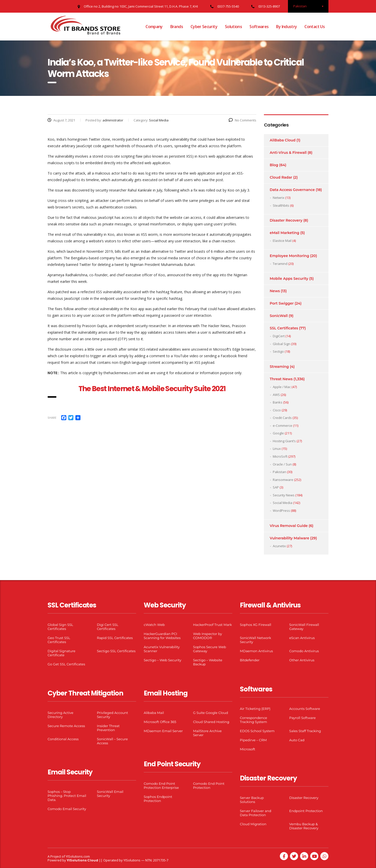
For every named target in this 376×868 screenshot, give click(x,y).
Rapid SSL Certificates (115, 638)
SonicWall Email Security (110, 794)
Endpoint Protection (306, 811)
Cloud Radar (281, 177)
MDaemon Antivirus (256, 651)
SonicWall (279, 316)
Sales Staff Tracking (305, 731)
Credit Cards (282, 418)
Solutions (233, 27)
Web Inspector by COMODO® (207, 636)
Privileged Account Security (112, 715)
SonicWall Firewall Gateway (304, 627)
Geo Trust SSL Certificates (59, 640)
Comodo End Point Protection (209, 786)
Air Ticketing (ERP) (255, 709)
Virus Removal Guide (289, 526)
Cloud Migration (253, 824)
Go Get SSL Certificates (66, 664)
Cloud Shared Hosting (211, 722)
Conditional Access (63, 739)
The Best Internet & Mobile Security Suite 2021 (152, 389)
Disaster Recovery (286, 220)
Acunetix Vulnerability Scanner (162, 649)
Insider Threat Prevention (108, 728)
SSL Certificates (284, 328)
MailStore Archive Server (207, 733)
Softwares (259, 27)
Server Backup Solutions (252, 800)
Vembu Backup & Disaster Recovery (304, 826)
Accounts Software (305, 709)
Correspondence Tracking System (254, 720)
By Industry (286, 27)
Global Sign (281, 344)
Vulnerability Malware (289, 538)
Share (52, 418)
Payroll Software (302, 718)
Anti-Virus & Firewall (288, 153)
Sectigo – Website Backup (208, 662)
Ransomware (283, 480)
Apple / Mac (282, 387)
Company (154, 27)
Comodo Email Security (67, 809)
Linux (277, 449)
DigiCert (279, 336)
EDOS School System (257, 731)
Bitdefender (250, 660)
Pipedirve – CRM (253, 740)
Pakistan (279, 472)
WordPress (281, 511)
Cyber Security (204, 27)
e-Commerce (283, 426)
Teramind (280, 264)
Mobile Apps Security (289, 279)
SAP (276, 487)
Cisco (277, 410)
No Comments (243, 120)
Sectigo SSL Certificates (116, 651)
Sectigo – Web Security (162, 660)
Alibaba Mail (154, 713)
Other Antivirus (302, 660)
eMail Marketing (285, 233)
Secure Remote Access (66, 726)
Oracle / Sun (282, 464)
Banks (278, 402)
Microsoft (248, 749)
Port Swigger (282, 303)
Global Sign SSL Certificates (60, 627)
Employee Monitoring (289, 256)
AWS (276, 395)
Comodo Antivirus (304, 651)
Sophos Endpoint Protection (158, 799)
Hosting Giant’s (284, 441)
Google (278, 433)
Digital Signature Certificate (61, 653)
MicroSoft (280, 456)
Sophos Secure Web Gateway (210, 649)
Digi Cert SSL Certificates (108, 627)
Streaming (279, 367)
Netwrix (279, 198)
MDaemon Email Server (163, 731)
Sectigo (278, 351)
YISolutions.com (78, 856)
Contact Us (315, 27)
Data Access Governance (292, 190)
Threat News (281, 379)
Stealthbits (281, 205)
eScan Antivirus (302, 638)
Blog (274, 165)
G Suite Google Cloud (211, 713)
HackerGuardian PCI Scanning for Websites (162, 636)
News (275, 291)
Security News (284, 495)
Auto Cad (297, 740)
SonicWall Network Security (255, 640)
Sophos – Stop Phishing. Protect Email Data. (67, 796)
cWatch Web (154, 625)
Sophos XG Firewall (256, 625)
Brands (177, 27)
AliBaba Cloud (283, 140)
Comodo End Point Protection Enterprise (161, 786)
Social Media (283, 503)
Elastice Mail (282, 241)
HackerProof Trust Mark (212, 625)
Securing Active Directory (60, 715)
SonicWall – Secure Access (112, 741)
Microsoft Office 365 (160, 722)
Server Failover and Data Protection (256, 813)
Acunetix (279, 546)
